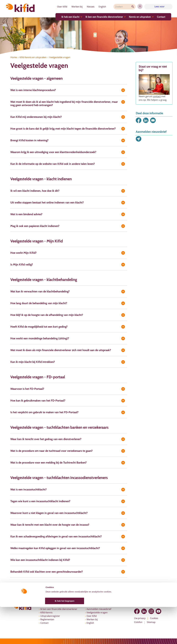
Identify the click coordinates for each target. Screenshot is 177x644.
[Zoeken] (123, 7)
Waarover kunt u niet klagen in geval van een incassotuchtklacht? (49, 513)
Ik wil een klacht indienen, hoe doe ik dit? (35, 191)
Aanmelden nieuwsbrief (99, 609)
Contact (158, 17)
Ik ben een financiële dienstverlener (102, 17)
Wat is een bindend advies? (26, 214)
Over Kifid (56, 7)
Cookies (154, 618)
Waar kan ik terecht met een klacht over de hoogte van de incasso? (50, 525)
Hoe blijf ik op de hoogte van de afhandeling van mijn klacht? (47, 315)
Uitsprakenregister (50, 616)
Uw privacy (140, 618)
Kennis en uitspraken (137, 17)
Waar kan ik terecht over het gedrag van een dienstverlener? (46, 439)
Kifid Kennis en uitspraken (33, 57)
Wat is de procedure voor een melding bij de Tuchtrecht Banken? (48, 463)
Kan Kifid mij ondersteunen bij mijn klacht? (36, 117)
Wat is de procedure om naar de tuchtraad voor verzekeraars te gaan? (51, 451)
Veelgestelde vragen (97, 613)
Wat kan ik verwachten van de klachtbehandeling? (40, 291)
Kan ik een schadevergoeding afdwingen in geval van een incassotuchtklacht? (56, 536)
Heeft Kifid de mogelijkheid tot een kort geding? (39, 327)
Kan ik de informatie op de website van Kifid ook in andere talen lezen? (53, 164)
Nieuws (86, 7)
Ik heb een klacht (68, 17)
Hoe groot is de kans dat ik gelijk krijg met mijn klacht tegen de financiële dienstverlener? (63, 129)
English (99, 7)
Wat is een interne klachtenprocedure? (33, 90)
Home (14, 57)
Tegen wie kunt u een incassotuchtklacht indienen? (40, 501)
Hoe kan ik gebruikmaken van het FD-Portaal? (38, 401)
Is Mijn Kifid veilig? (22, 264)
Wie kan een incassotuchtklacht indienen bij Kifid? (40, 560)
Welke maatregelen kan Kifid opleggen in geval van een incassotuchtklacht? (55, 548)
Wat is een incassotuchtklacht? (28, 489)
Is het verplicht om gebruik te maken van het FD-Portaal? (44, 412)
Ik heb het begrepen (65, 638)
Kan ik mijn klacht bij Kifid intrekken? (33, 362)
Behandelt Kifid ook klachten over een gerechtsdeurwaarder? (47, 572)
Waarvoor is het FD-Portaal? (27, 389)
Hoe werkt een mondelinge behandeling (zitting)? (40, 338)
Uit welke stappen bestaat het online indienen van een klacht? (47, 202)
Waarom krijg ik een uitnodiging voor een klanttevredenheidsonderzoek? (53, 152)
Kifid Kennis (46, 613)
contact (157, 96)
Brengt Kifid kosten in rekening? (29, 140)
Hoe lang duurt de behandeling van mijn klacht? (39, 303)
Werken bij (72, 7)
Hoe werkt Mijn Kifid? (23, 253)
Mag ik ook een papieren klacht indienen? (35, 226)
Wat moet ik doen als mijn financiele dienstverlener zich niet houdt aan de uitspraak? (61, 350)
